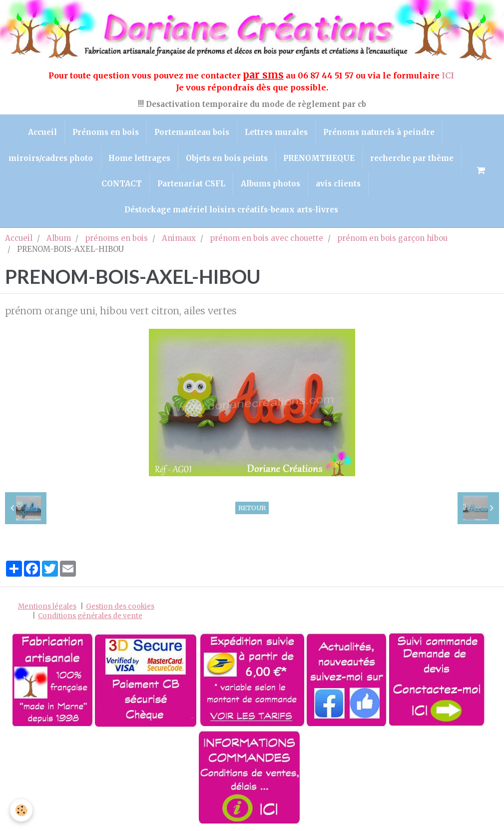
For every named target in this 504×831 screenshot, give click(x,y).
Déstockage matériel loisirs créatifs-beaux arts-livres (231, 210)
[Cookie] (21, 810)
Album (59, 238)
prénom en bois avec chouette (266, 238)
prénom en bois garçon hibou (392, 238)
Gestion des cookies (120, 606)
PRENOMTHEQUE (319, 158)
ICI (449, 75)
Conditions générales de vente (90, 616)
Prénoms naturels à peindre (379, 132)
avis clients (338, 184)
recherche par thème (412, 158)
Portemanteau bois (192, 132)
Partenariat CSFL (191, 184)
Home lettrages (139, 158)
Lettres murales (276, 132)
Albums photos (270, 184)
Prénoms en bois (106, 132)
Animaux (179, 238)
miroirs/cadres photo (51, 158)
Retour (252, 508)
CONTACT (122, 184)
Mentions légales (47, 606)
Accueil (42, 132)
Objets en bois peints (227, 158)
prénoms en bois (116, 238)
